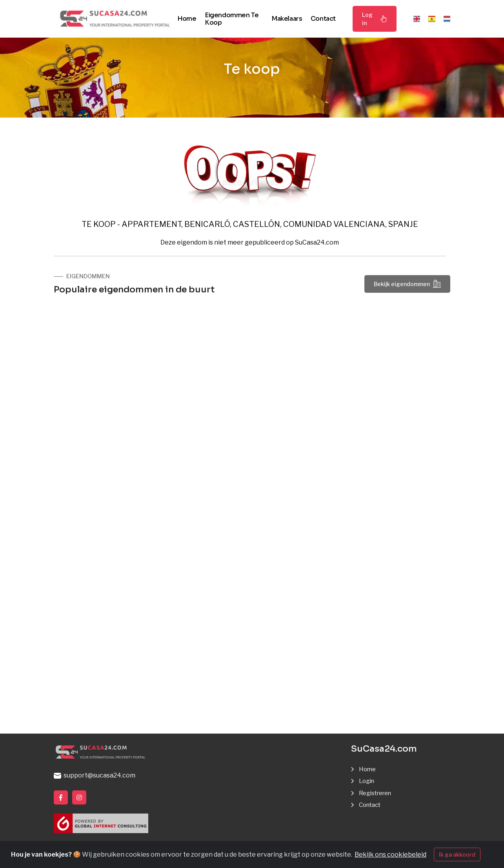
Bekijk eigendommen (407, 285)
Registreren (377, 793)
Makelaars (287, 19)
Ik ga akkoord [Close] (457, 854)
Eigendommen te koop (232, 19)
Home (187, 19)
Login (368, 781)
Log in (375, 19)
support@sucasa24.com (95, 775)
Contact (323, 19)
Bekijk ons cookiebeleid (390, 854)
